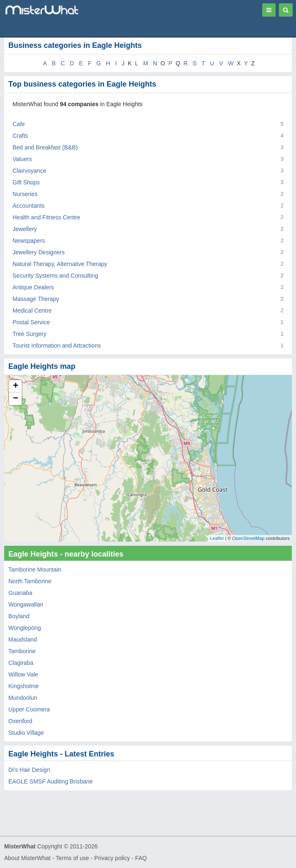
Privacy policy (112, 858)
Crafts (20, 136)
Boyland (19, 616)
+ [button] (16, 386)
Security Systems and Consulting (55, 276)
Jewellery (25, 229)
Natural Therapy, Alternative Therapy (60, 264)
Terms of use (72, 858)
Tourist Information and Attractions (57, 346)
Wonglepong (25, 628)
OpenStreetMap (248, 538)
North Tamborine (30, 581)
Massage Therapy (36, 299)
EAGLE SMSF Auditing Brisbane (50, 781)
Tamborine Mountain (35, 570)
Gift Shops (26, 182)
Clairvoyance (29, 171)
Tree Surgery (29, 334)
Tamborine (22, 651)
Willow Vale (23, 674)
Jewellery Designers (39, 252)
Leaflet (217, 538)
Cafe (19, 124)
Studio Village (26, 733)
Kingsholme (24, 686)
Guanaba (20, 593)
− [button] (16, 399)
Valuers (22, 159)
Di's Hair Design (29, 770)
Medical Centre (32, 311)
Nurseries (25, 194)
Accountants (29, 206)
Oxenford (20, 721)
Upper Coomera (29, 709)
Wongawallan (26, 604)
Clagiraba (21, 663)
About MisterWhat (27, 858)
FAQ (141, 858)
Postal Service (31, 322)
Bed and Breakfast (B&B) (45, 147)
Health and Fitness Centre (46, 217)
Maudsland (23, 639)
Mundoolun (23, 698)
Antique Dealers (33, 287)
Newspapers (29, 241)
